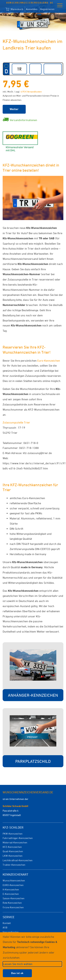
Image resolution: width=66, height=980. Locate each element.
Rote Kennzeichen (12, 903)
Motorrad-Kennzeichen (15, 842)
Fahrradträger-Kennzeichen (18, 838)
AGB (5, 927)
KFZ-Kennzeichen (12, 847)
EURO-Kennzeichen (13, 885)
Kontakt (7, 923)
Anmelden (32, 9)
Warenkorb (14, 9)
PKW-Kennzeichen (13, 834)
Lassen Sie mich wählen (18, 964)
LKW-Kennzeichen (13, 856)
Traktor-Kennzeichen (14, 865)
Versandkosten (11, 932)
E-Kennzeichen (11, 894)
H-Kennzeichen (11, 889)
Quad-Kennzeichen (13, 851)
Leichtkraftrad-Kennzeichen (18, 860)
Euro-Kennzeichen (49, 361)
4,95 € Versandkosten (31, 92)
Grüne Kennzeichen (13, 907)
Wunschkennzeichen (14, 880)
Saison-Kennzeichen (14, 898)
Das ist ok (17, 973)
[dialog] (33, 956)
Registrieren (47, 9)
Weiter (14, 109)
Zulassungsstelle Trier (16, 422)
